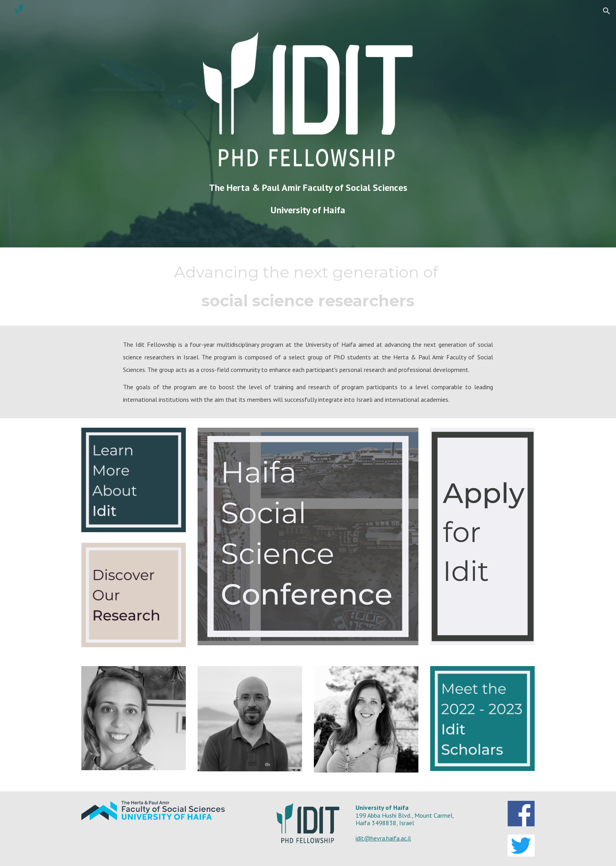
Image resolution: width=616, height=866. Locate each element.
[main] (308, 199)
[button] (607, 11)
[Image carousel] (134, 723)
